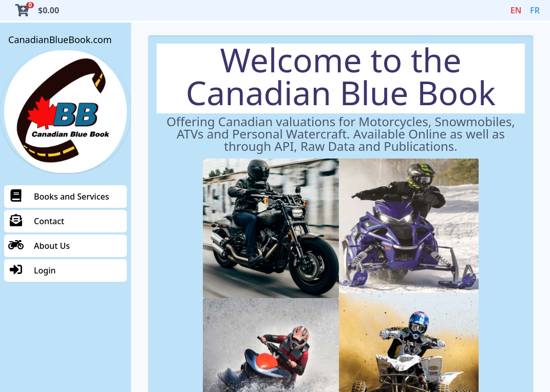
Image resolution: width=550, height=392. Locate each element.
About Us (39, 246)
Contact (36, 221)
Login (32, 270)
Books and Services (59, 197)
